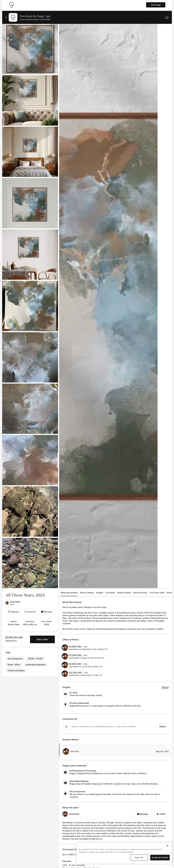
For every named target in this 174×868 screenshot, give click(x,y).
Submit (163, 726)
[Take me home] (11, 5)
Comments (110, 593)
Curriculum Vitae (157, 593)
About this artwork (69, 593)
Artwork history (124, 593)
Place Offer (42, 639)
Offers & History (87, 593)
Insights (100, 593)
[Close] (167, 846)
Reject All (139, 857)
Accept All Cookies (160, 857)
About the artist (140, 593)
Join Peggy (156, 5)
